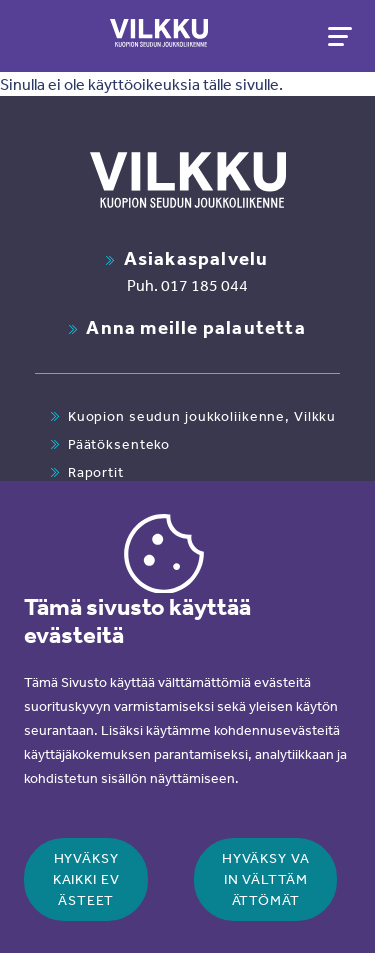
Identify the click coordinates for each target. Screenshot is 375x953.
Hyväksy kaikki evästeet (86, 879)
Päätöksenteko (119, 444)
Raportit (96, 472)
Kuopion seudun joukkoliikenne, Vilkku (202, 416)
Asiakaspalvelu (196, 258)
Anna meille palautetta (195, 327)
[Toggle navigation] (338, 36)
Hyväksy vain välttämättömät (266, 879)
